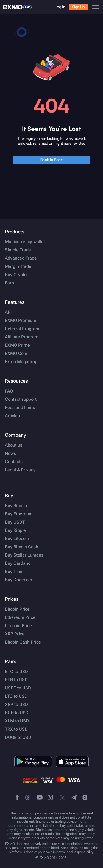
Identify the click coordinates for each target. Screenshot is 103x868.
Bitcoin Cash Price (23, 642)
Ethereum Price (20, 617)
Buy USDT (15, 522)
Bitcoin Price (17, 609)
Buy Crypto (16, 275)
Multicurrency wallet (25, 242)
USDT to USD (18, 688)
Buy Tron (14, 572)
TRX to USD (16, 729)
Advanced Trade (21, 258)
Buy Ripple (15, 530)
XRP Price (15, 634)
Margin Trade (18, 266)
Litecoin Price (18, 626)
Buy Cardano (18, 563)
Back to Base (52, 160)
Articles (12, 416)
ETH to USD (16, 680)
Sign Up (78, 7)
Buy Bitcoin (16, 506)
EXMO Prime (17, 345)
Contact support (21, 399)
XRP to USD (16, 705)
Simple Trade (18, 250)
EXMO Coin (16, 354)
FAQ (9, 391)
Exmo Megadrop (21, 362)
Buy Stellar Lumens (24, 555)
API (8, 312)
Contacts (14, 462)
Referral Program (22, 329)
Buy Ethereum (19, 514)
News (10, 454)
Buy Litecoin (17, 539)
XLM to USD (17, 721)
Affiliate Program (22, 337)
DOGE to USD (18, 738)
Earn (9, 283)
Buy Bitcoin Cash (22, 547)
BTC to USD (16, 672)
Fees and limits (20, 408)
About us (14, 445)
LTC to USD (16, 696)
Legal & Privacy (20, 470)
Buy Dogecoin (19, 580)
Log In (60, 7)
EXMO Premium (21, 321)
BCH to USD (17, 713)
